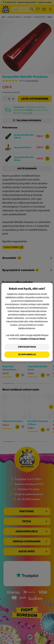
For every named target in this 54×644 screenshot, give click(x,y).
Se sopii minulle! (27, 355)
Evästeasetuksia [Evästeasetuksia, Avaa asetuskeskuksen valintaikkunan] (27, 347)
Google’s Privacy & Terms (33, 339)
